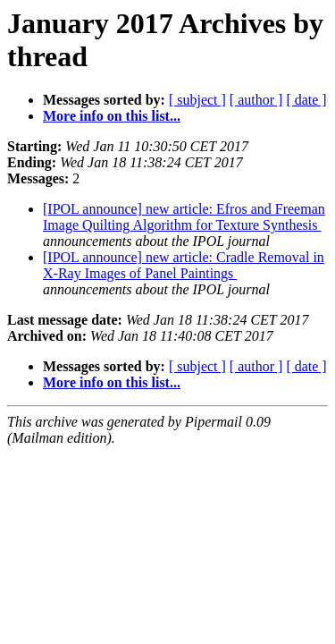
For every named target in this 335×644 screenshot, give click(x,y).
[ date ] (306, 100)
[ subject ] (197, 100)
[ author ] (256, 100)
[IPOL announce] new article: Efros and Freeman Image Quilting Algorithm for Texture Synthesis (184, 217)
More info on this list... (112, 116)
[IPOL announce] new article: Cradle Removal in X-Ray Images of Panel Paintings (184, 265)
